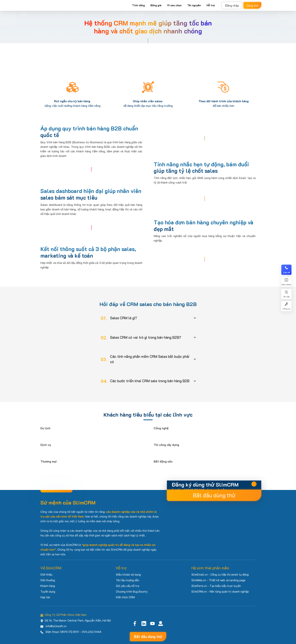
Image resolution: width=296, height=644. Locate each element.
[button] (148, 318)
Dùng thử (252, 5)
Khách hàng (48, 586)
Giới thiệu (46, 574)
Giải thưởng (48, 580)
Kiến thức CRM (125, 597)
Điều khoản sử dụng (128, 574)
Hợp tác (45, 597)
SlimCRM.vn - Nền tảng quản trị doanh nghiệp (220, 591)
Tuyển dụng (48, 591)
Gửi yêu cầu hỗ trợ (128, 586)
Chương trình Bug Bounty (132, 591)
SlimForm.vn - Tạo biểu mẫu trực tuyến (216, 586)
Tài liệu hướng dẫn (128, 580)
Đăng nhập (232, 5)
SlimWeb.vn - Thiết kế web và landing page (218, 580)
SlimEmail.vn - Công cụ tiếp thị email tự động (220, 574)
